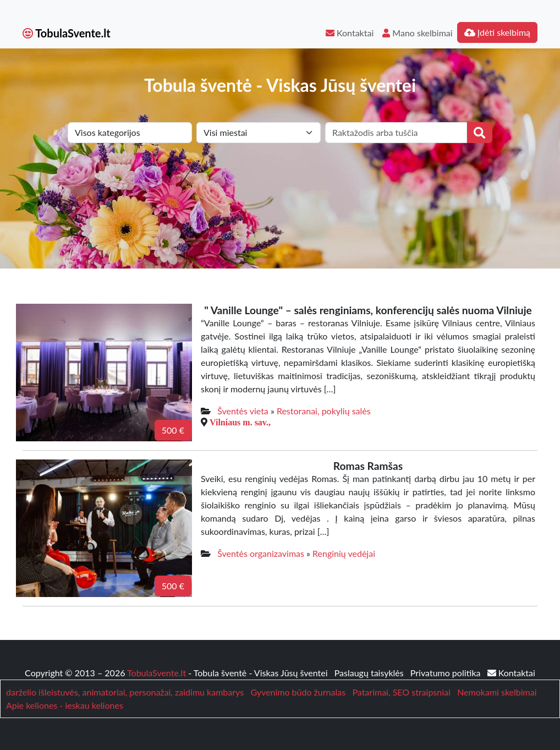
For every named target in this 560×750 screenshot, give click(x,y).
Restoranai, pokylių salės (324, 411)
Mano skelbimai (417, 33)
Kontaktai (350, 33)
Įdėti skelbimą (497, 32)
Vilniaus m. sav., (240, 422)
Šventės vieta (243, 411)
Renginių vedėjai (344, 553)
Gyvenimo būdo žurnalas (298, 692)
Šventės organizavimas (261, 553)
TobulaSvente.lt (67, 33)
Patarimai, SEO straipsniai (401, 692)
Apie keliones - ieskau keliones (65, 705)
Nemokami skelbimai (497, 692)
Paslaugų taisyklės (370, 673)
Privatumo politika (447, 673)
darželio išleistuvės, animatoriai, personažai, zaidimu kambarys (125, 692)
